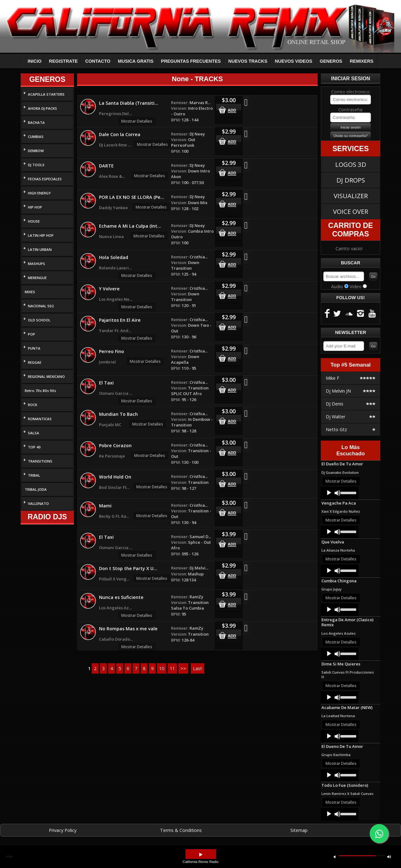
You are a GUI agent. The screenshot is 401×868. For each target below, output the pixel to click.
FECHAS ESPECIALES (45, 179)
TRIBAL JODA (36, 489)
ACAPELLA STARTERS (46, 94)
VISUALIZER (351, 196)
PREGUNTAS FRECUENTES (191, 61)
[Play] (329, 493)
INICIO (34, 61)
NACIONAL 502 (41, 306)
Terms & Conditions (181, 830)
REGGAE (35, 362)
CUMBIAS (36, 137)
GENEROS (331, 61)
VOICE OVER (351, 211)
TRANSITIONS (40, 461)
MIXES (30, 292)
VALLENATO (38, 503)
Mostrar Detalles (137, 121)
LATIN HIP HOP (41, 235)
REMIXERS (361, 61)
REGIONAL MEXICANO (46, 376)
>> (183, 668)
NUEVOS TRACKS (248, 61)
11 (172, 668)
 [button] (389, 857)
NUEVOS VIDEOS (293, 61)
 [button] (335, 857)
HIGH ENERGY (39, 193)
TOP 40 (34, 447)
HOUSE (34, 221)
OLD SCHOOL (39, 320)
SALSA (34, 433)
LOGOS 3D (351, 164)
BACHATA (36, 122)
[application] (340, 493)
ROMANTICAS (40, 419)
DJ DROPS (351, 180)
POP (31, 334)
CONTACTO (98, 61)
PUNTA (34, 348)
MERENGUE (37, 278)
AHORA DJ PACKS (42, 108)
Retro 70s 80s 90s (40, 391)
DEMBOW (36, 151)
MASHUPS (36, 264)
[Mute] (337, 493)
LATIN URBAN (40, 249)
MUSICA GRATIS (136, 61)
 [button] (201, 855)
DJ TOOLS (36, 165)
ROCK (33, 405)
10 (162, 668)
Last (198, 668)
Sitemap (299, 830)
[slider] (348, 492)
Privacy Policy (63, 830)
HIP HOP (35, 207)
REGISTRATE (63, 61)
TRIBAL (34, 475)
